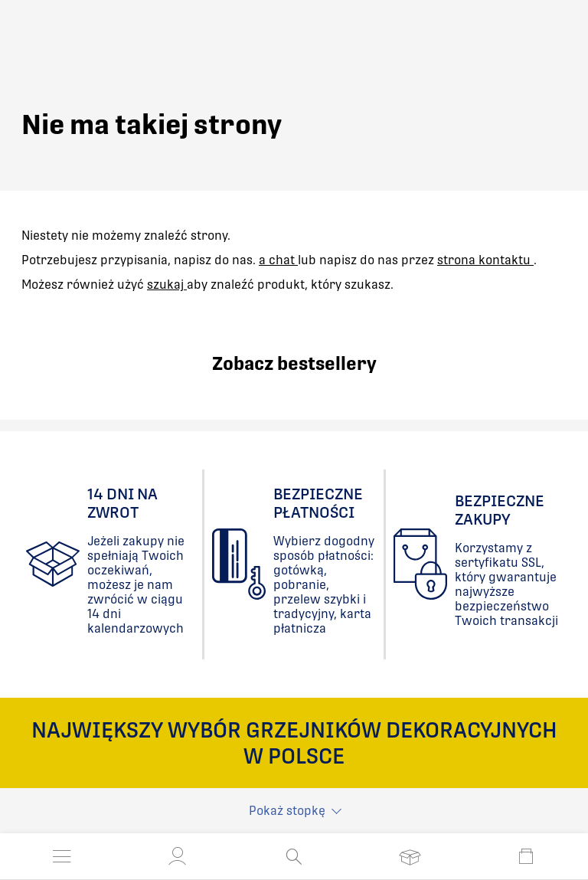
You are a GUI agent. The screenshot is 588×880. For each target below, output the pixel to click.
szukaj (167, 285)
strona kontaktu (485, 260)
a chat (278, 260)
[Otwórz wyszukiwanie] (294, 856)
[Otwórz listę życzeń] (410, 856)
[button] (178, 856)
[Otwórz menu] (62, 856)
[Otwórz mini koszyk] (526, 856)
